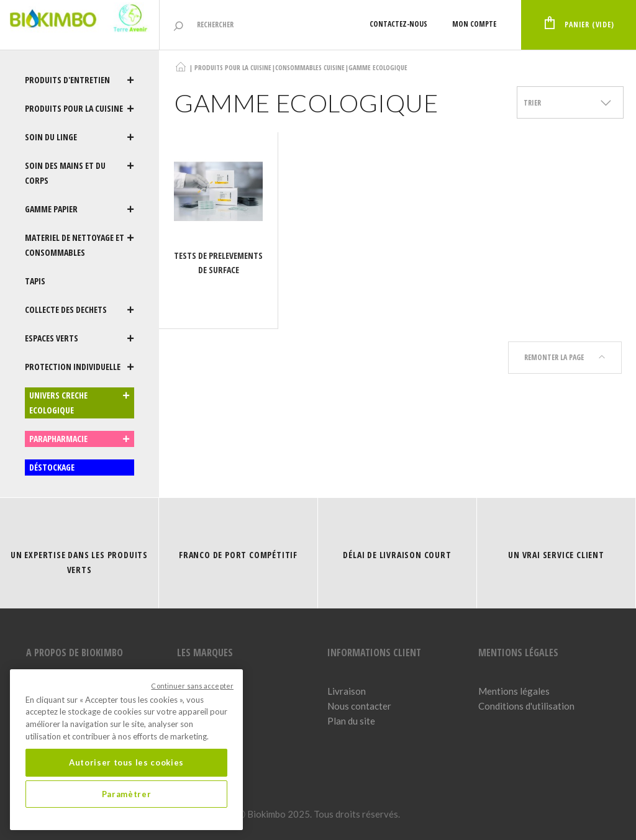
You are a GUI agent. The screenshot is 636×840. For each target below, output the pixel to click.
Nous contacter (359, 706)
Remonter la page (565, 357)
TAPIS (35, 281)
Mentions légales (514, 691)
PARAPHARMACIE (79, 439)
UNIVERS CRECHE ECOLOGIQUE (79, 403)
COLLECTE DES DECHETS (79, 310)
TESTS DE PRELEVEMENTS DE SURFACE (218, 263)
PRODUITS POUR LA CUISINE (79, 109)
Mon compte (474, 24)
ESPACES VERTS (79, 338)
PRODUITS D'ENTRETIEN (79, 80)
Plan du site (351, 721)
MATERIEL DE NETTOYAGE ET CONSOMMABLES (79, 245)
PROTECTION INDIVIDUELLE (79, 367)
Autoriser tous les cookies (126, 762)
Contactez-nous (398, 24)
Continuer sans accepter (192, 686)
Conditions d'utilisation (526, 706)
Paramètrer (127, 794)
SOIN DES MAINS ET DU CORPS (79, 173)
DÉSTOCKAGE (52, 467)
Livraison (347, 691)
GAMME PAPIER (79, 209)
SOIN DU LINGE (79, 137)
